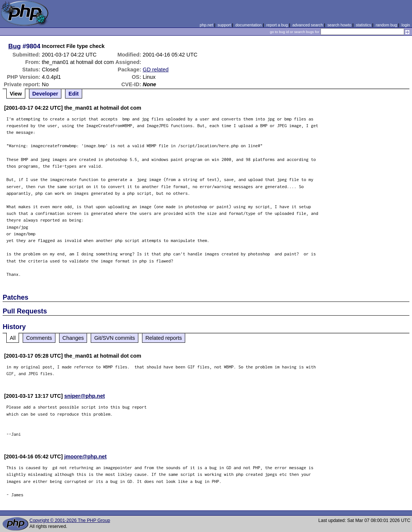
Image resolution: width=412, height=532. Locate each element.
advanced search (308, 25)
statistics (363, 25)
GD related (156, 70)
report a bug (277, 25)
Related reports (164, 338)
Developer (45, 94)
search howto (339, 25)
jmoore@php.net (86, 457)
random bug (386, 25)
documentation (249, 25)
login (406, 25)
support (224, 25)
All (13, 338)
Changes (73, 338)
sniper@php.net (85, 396)
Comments (39, 338)
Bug (15, 46)
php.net (206, 25)
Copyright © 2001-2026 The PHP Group (70, 520)
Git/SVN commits (115, 338)
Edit (73, 94)
